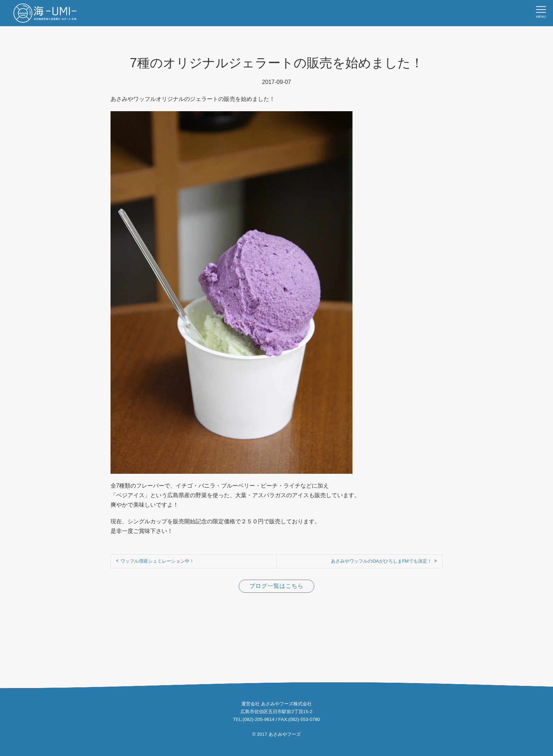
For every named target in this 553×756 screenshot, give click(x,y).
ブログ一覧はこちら (276, 586)
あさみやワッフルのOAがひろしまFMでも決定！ (381, 561)
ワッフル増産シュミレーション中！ (157, 561)
